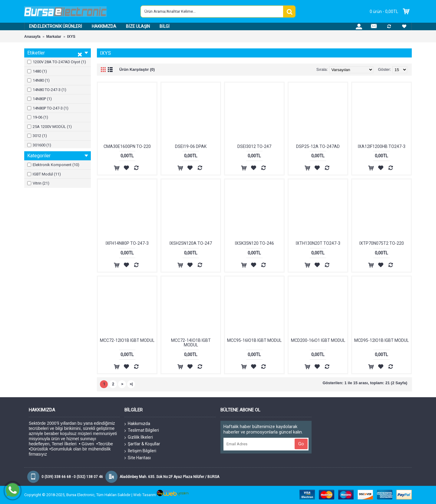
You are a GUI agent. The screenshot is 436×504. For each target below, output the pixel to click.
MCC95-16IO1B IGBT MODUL (254, 340)
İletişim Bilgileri (140, 451)
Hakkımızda (137, 424)
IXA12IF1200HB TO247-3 (382, 146)
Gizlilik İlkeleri (139, 437)
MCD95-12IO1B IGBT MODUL (381, 340)
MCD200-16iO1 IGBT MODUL (318, 340)
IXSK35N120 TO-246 (254, 243)
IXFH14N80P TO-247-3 (127, 243)
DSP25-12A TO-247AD (318, 146)
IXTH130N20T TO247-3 (318, 243)
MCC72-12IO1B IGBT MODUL (127, 340)
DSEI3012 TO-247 (254, 146)
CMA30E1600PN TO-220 (127, 146)
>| (131, 384)
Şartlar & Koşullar (142, 444)
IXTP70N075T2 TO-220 (382, 243)
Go (301, 444)
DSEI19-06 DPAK (191, 146)
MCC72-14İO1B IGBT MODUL (191, 343)
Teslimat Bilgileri (142, 430)
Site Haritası (138, 458)
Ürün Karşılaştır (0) (137, 69)
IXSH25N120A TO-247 (191, 243)
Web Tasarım (145, 495)
